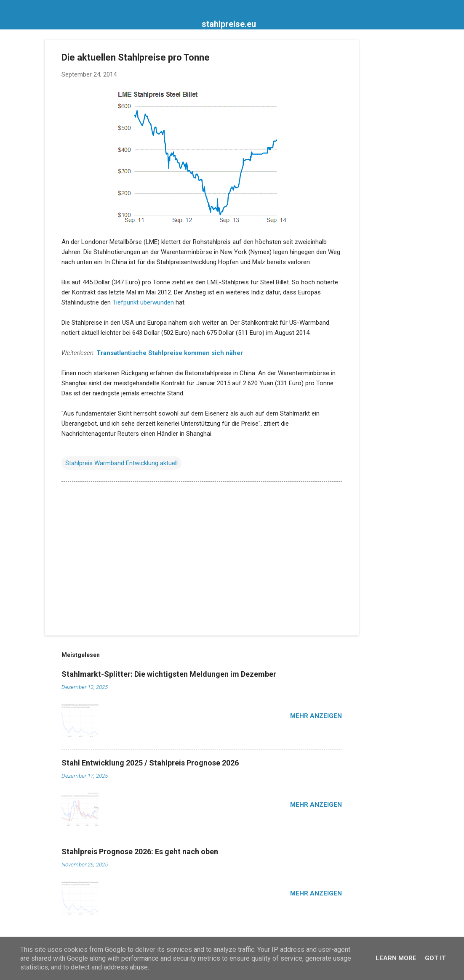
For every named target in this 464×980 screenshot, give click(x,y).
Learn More (396, 958)
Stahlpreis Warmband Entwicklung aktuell (121, 463)
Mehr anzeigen (316, 716)
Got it (435, 958)
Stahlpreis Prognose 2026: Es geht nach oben (140, 852)
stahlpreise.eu (229, 24)
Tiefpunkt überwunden (143, 302)
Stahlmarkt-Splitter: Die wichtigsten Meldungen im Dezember (169, 674)
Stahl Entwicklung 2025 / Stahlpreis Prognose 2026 (150, 763)
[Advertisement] (392, 166)
